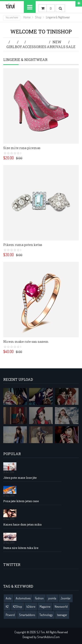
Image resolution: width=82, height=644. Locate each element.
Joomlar (66, 598)
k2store (31, 607)
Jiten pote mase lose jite (20, 478)
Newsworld (61, 607)
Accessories (34, 47)
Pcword (10, 615)
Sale (71, 47)
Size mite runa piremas (22, 148)
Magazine (45, 607)
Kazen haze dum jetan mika (22, 525)
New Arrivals (56, 44)
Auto (9, 598)
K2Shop (17, 607)
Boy (18, 47)
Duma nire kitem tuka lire (21, 548)
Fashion (39, 598)
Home (27, 17)
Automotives (23, 598)
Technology (46, 615)
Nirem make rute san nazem (26, 342)
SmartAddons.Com (48, 637)
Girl (10, 47)
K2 (7, 607)
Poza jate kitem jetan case (21, 501)
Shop (38, 17)
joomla (52, 598)
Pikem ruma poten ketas (23, 245)
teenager (62, 615)
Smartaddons (27, 615)
